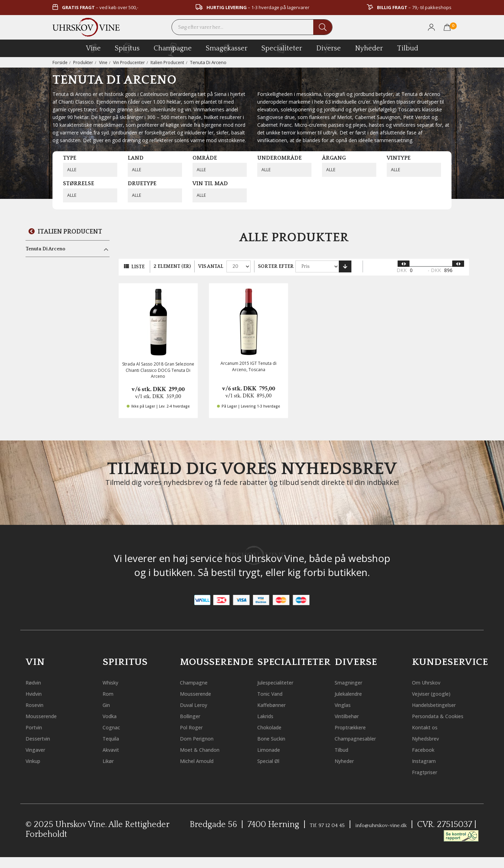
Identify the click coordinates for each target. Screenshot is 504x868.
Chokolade (275, 727)
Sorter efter (276, 266)
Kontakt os (430, 738)
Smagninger (355, 682)
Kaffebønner (278, 704)
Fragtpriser (431, 783)
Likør (111, 760)
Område (205, 158)
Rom (110, 693)
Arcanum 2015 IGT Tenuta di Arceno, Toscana (248, 366)
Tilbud (408, 47)
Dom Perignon (204, 738)
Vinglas (347, 704)
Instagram (430, 772)
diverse (328, 48)
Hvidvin (38, 693)
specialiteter (282, 48)
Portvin (38, 727)
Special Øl (274, 760)
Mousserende (48, 716)
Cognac (115, 727)
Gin (108, 704)
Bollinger (195, 716)
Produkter (85, 62)
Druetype (142, 183)
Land (136, 158)
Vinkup (37, 760)
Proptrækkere (358, 727)
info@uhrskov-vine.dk (410, 836)
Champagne (201, 682)
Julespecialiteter (285, 682)
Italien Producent (174, 62)
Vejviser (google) (439, 693)
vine (93, 48)
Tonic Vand (276, 693)
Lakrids (270, 716)
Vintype (399, 158)
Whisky (115, 682)
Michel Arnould (206, 760)
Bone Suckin (278, 738)
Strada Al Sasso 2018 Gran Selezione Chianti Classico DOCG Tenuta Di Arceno (158, 370)
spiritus (127, 48)
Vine (106, 62)
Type (70, 158)
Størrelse (79, 183)
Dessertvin (44, 738)
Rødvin (37, 682)
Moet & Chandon (209, 749)
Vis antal (211, 266)
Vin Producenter (133, 62)
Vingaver (40, 749)
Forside (60, 62)
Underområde (279, 158)
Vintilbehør (354, 716)
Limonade (274, 749)
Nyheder (369, 47)
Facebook (428, 760)
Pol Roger (196, 727)
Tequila (115, 738)
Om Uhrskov (433, 682)
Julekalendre (356, 693)
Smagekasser (227, 48)
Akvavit (115, 749)
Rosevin (38, 704)
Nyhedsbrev (432, 749)
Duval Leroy (200, 704)
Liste (138, 267)
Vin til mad (210, 183)
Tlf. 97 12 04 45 (331, 836)
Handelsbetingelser (445, 704)
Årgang (334, 158)
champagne (173, 50)
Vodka (113, 716)
